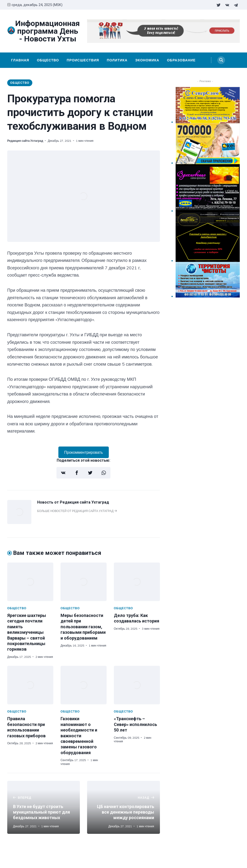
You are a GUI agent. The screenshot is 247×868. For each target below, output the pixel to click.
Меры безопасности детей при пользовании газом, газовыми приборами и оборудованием (83, 627)
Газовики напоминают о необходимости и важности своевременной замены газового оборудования (79, 735)
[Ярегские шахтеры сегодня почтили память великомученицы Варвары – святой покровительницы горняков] (30, 582)
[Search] (221, 60)
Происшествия (83, 60)
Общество (48, 60)
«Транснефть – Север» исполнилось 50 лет (135, 724)
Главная (20, 60)
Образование (181, 60)
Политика (117, 60)
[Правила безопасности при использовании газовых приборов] (30, 685)
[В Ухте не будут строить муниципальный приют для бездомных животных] (44, 807)
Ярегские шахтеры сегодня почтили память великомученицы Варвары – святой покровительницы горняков (27, 632)
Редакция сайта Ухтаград (25, 141)
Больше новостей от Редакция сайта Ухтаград (77, 511)
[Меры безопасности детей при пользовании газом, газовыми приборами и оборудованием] (84, 582)
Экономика (147, 60)
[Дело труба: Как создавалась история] (137, 582)
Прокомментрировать (84, 452)
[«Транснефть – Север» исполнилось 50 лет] (137, 685)
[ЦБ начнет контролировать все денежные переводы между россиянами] (123, 807)
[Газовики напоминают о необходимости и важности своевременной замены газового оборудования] (84, 685)
